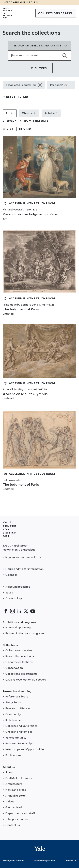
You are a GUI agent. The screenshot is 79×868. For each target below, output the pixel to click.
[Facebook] (6, 611)
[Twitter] (26, 611)
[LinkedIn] (19, 611)
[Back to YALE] (9, 529)
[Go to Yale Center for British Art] (7, 13)
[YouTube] (33, 611)
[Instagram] (12, 611)
